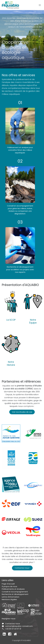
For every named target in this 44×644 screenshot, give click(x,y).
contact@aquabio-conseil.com (19, 626)
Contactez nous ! (22, 568)
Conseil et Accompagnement (15, 592)
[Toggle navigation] (40, 5)
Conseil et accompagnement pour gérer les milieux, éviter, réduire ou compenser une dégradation (20, 210)
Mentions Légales (9, 599)
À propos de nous (9, 586)
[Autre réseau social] (15, 634)
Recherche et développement (15, 594)
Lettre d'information (11, 597)
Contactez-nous (13, 624)
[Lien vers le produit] (11, 301)
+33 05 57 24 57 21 (13, 629)
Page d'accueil (8, 584)
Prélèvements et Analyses (13, 589)
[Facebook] (10, 634)
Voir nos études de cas (22, 412)
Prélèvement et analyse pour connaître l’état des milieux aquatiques (20, 150)
